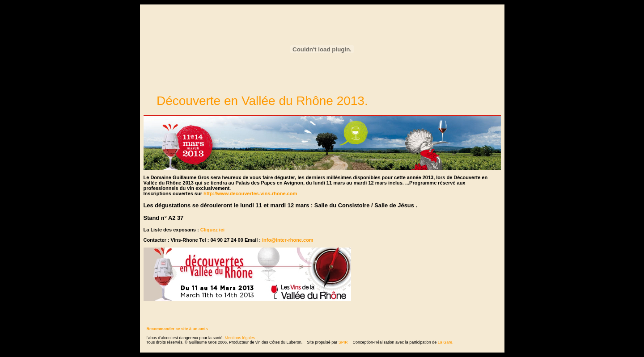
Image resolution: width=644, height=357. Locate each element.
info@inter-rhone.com (288, 240)
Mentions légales (240, 338)
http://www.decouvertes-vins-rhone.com (250, 193)
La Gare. (446, 342)
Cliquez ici (212, 230)
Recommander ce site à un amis (177, 329)
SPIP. (343, 342)
